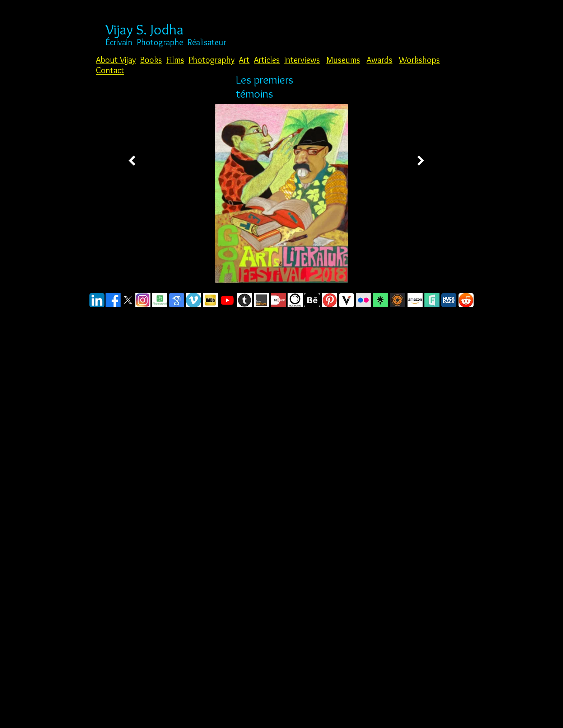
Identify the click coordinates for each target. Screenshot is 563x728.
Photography (211, 60)
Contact (110, 70)
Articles (267, 60)
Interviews (302, 60)
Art (244, 60)
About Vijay (116, 60)
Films (175, 60)
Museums (343, 60)
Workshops (419, 60)
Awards (380, 60)
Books (151, 60)
